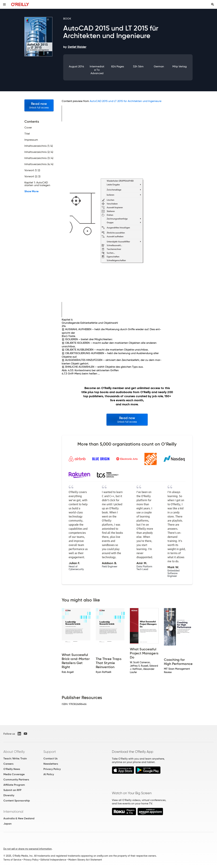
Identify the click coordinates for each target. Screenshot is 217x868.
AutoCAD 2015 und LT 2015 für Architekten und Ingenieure (125, 101)
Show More (31, 191)
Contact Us (50, 758)
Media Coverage (14, 774)
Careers (8, 764)
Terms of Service (12, 860)
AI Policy (49, 774)
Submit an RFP (12, 790)
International (13, 812)
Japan (7, 824)
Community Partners (16, 780)
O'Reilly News (12, 769)
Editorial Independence (53, 860)
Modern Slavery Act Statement (85, 860)
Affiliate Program (14, 785)
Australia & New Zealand (19, 818)
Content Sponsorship (17, 801)
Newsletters (51, 764)
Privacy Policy (52, 769)
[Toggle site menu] (4, 4)
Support (50, 752)
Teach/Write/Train (15, 758)
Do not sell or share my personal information (28, 849)
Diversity (9, 795)
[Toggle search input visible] (213, 4)
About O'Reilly (14, 752)
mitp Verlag (180, 66)
